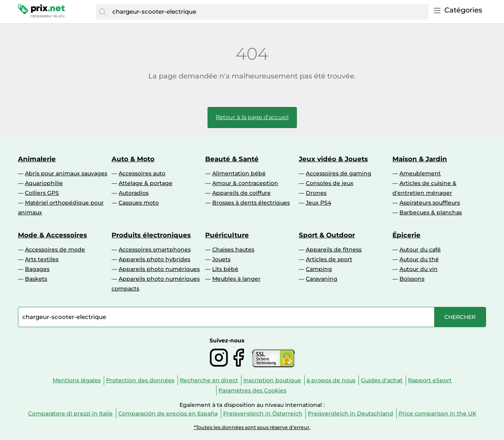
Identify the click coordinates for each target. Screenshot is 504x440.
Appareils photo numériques (159, 269)
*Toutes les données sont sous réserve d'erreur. (252, 427)
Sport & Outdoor (327, 235)
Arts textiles (42, 259)
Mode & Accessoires (52, 235)
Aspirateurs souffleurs (430, 203)
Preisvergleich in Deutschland (350, 413)
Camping (319, 269)
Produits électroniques (151, 235)
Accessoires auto (142, 173)
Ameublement (420, 173)
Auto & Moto (133, 159)
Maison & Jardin (420, 159)
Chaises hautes (233, 249)
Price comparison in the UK (437, 413)
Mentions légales (77, 380)
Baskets (36, 279)
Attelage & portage (146, 183)
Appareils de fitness (334, 249)
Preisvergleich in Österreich (263, 413)
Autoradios (134, 193)
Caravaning (322, 279)
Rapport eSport (430, 380)
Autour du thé (419, 259)
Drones (316, 193)
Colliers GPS (42, 193)
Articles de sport (329, 259)
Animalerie (37, 159)
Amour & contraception (245, 183)
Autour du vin (419, 269)
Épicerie (406, 235)
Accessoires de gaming (339, 173)
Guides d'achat (382, 380)
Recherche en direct (209, 380)
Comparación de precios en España (168, 413)
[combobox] (269, 12)
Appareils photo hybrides (154, 259)
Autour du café (420, 249)
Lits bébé (225, 269)
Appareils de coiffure (241, 193)
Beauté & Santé (232, 159)
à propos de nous (331, 380)
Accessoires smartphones (155, 249)
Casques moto (139, 203)
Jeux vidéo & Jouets (333, 159)
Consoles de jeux (330, 183)
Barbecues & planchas (431, 212)
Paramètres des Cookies (252, 390)
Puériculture (227, 235)
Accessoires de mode (55, 249)
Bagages (37, 269)
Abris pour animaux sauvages (66, 173)
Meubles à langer (236, 279)
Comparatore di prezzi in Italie (70, 413)
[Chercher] (102, 12)
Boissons (412, 279)
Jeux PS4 (319, 203)
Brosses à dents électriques (251, 203)
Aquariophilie (44, 183)
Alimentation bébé (239, 173)
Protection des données (140, 380)
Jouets (221, 259)
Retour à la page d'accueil (252, 117)
